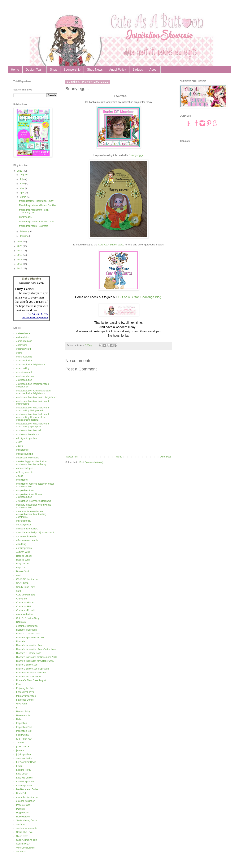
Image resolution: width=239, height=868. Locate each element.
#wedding (21, 544)
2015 (20, 269)
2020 (20, 246)
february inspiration (26, 696)
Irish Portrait (22, 735)
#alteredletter (23, 337)
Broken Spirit (23, 571)
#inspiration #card (25, 490)
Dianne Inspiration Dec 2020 (31, 638)
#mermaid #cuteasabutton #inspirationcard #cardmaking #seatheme (31, 514)
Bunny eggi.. (26, 217)
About (153, 70)
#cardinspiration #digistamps (31, 365)
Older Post (165, 457)
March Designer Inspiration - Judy (36, 201)
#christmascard (24, 372)
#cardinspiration (24, 361)
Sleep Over (22, 836)
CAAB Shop (22, 583)
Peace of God (23, 805)
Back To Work (23, 560)
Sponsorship (72, 70)
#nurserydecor (24, 525)
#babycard (22, 345)
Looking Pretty (24, 770)
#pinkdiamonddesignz (27, 529)
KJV (46, 314)
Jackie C (21, 743)
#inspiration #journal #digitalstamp (34, 501)
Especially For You (26, 692)
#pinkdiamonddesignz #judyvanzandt (35, 532)
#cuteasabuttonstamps (28, 434)
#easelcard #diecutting (28, 458)
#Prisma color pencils (27, 540)
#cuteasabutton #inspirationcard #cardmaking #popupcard (33, 425)
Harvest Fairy (23, 712)
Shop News (95, 70)
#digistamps (22, 450)
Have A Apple (23, 716)
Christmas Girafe (25, 603)
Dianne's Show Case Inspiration (33, 669)
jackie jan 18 (23, 747)
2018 (20, 255)
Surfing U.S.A (23, 844)
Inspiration (22, 723)
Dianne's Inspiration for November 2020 (36, 657)
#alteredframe (23, 333)
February (25, 232)
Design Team (35, 70)
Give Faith (22, 704)
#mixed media (23, 521)
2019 (20, 251)
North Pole (22, 793)
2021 (20, 242)
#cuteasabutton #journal (28, 430)
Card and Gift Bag (25, 595)
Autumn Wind (23, 552)
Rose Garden (23, 817)
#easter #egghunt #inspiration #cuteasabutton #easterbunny (31, 463)
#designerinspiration (26, 438)
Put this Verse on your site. (35, 317)
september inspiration (27, 828)
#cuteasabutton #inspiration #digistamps (37, 397)
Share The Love (24, 832)
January (24, 236)
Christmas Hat (24, 607)
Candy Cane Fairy (26, 587)
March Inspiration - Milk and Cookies (38, 205)
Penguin (20, 809)
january (20, 750)
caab (19, 575)
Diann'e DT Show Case (28, 634)
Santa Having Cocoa (27, 820)
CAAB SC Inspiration (27, 579)
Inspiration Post (24, 727)
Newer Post (72, 457)
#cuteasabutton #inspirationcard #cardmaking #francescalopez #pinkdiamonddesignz (33, 417)
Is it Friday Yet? (24, 739)
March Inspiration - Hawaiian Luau (37, 222)
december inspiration (27, 626)
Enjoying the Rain (25, 688)
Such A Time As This (27, 840)
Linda (19, 766)
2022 (20, 171)
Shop (53, 70)
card (18, 591)
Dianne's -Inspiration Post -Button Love (36, 649)
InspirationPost (24, 731)
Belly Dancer (23, 564)
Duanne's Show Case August (31, 680)
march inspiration (25, 782)
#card (19, 353)
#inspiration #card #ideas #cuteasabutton (29, 496)
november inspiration (27, 797)
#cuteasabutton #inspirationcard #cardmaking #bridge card (33, 409)
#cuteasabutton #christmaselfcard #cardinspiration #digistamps (33, 392)
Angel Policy (118, 70)
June (22, 184)
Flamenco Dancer (25, 700)
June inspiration (24, 758)
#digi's (20, 446)
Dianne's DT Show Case (29, 653)
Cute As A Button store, (111, 245)
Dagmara (21, 622)
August (24, 175)
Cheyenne (22, 599)
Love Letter (22, 774)
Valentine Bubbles (25, 848)
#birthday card (24, 349)
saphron (20, 824)
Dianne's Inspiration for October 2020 (35, 661)
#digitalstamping (25, 454)
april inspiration (24, 548)
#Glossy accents (25, 472)
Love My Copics (24, 778)
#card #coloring (24, 357)
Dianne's (21, 641)
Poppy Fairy (22, 813)
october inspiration (26, 801)
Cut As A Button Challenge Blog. (140, 297)
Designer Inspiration (26, 630)
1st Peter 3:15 (35, 314)
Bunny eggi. (136, 155)
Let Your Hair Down (26, 762)
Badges (138, 70)
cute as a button (24, 614)
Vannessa (21, 852)
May (22, 188)
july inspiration (24, 754)
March (23, 197)
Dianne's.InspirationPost (29, 677)
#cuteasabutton (24, 380)
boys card (21, 568)
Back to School (24, 556)
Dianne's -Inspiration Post (29, 645)
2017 (20, 260)
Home (15, 70)
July (22, 179)
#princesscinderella (26, 536)
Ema (19, 684)
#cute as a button (25, 376)
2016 (20, 264)
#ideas (20, 476)
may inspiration (24, 786)
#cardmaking (23, 368)
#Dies (19, 442)
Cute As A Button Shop (28, 618)
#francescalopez (25, 468)
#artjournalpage (24, 341)
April (22, 193)
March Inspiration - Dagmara (34, 226)
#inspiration (22, 480)
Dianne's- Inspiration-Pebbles (31, 673)
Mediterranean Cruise (27, 789)
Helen (19, 719)
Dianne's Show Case (27, 665)
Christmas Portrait (25, 610)
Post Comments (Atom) (91, 462)
